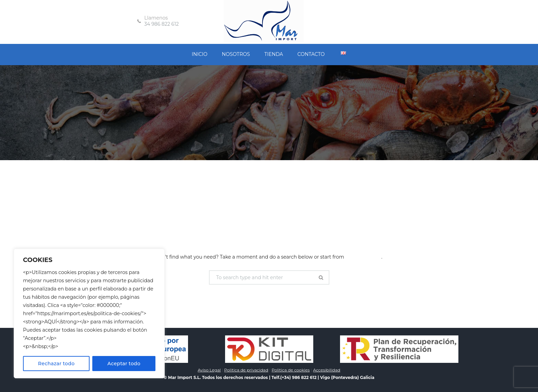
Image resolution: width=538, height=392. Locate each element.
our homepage (363, 257)
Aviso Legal (209, 370)
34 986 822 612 (161, 24)
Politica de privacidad (246, 370)
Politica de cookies (291, 370)
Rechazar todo (56, 364)
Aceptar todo (124, 364)
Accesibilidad (326, 370)
